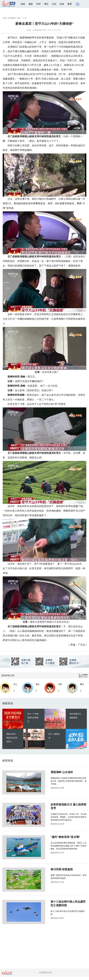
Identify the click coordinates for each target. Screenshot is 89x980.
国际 (31, 4)
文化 (54, 4)
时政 (23, 4)
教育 (70, 4)
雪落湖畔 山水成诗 (53, 772)
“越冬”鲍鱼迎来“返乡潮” (57, 837)
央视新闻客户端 (39, 30)
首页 (5, 18)
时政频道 (12, 18)
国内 (19, 18)
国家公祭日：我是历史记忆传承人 (12, 738)
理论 (46, 4)
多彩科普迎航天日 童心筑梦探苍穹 (62, 805)
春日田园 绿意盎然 (53, 869)
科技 (62, 4)
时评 (39, 4)
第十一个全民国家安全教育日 (33, 718)
